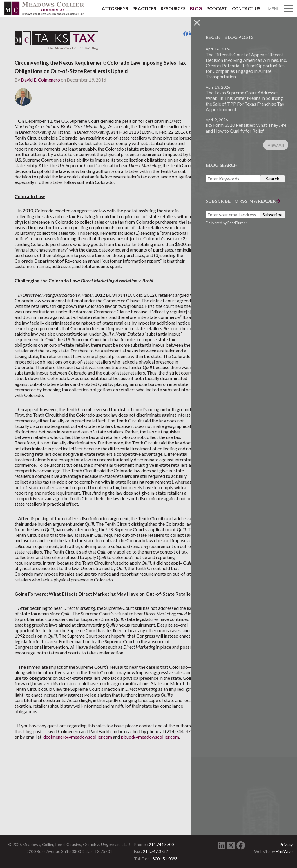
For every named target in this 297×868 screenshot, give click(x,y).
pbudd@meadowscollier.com (44, 809)
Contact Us (246, 8)
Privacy (286, 844)
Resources (173, 8)
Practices (144, 8)
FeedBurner (237, 223)
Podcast (217, 8)
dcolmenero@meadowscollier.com (127, 803)
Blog (196, 8)
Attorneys (115, 8)
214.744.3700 (161, 844)
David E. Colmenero (40, 80)
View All (276, 145)
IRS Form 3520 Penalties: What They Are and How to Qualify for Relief (246, 128)
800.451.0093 (165, 859)
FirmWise (284, 851)
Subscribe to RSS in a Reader (243, 201)
